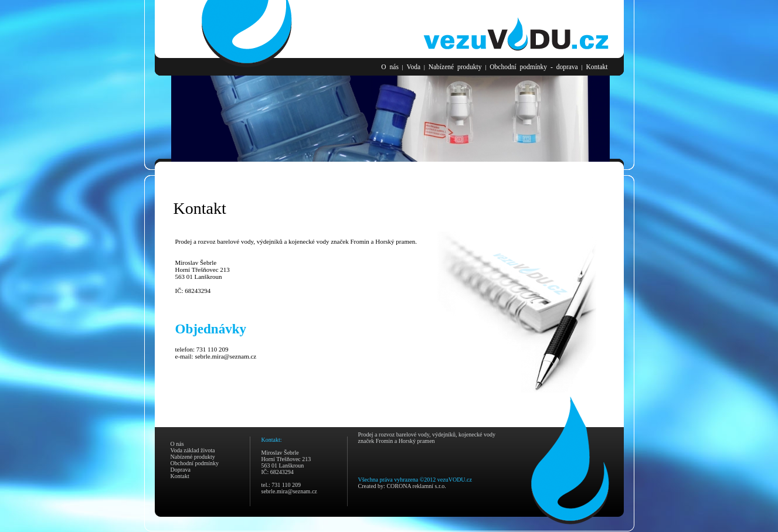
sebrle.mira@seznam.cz (225, 356)
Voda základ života (193, 450)
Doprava (181, 470)
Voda (414, 67)
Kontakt (597, 67)
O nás (390, 67)
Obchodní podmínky (195, 463)
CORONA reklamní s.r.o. (416, 486)
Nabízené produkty (455, 67)
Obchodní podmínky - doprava (534, 67)
